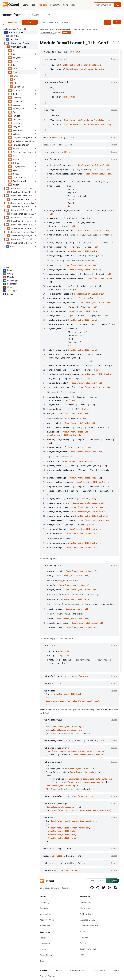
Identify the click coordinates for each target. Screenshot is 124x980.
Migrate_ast (18, 130)
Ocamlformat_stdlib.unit (85, 796)
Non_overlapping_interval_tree (23, 138)
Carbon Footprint (78, 970)
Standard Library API (89, 926)
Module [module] (66, 33)
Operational (19, 87)
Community (55, 5)
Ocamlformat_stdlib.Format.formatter (69, 828)
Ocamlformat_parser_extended (23, 221)
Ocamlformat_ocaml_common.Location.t (81, 65)
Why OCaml (45, 926)
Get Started (85, 908)
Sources (13, 247)
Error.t (55, 733)
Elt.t (67, 152)
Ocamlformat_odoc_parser (23, 214)
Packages (43, 5)
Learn (25, 5)
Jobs (42, 961)
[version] (42, 15)
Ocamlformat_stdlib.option (102, 124)
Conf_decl (17, 90)
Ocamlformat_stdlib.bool (91, 165)
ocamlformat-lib (17, 15)
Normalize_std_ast (21, 145)
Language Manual (87, 920)
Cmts (15, 69)
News (66, 5)
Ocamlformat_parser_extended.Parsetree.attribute (73, 701)
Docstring (17, 98)
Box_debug (17, 58)
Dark (101, 881)
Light (91, 881)
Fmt (14, 112)
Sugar (15, 170)
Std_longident (19, 167)
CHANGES (15, 36)
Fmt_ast (16, 116)
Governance (99, 970)
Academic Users (47, 920)
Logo (82, 955)
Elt (15, 80)
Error (16, 76)
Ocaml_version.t (75, 609)
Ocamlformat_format (21, 192)
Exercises (84, 937)
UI (15, 83)
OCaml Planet (46, 955)
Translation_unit (19, 181)
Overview (13, 22)
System (112, 881)
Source (16, 159)
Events (43, 949)
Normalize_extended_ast (24, 141)
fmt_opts (65, 651)
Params (16, 148)
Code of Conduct (48, 976)
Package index (47, 29)
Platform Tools (86, 914)
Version (16, 185)
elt (107, 165)
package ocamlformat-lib (15, 29)
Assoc (15, 50)
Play (73, 5)
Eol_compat (18, 101)
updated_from (103, 120)
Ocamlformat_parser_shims (23, 228)
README (14, 40)
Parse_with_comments (23, 152)
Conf (15, 72)
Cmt (14, 65)
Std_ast (16, 163)
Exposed (16, 105)
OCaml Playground (88, 949)
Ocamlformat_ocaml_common (23, 199)
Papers (83, 943)
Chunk (15, 61)
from (83, 124)
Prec (15, 156)
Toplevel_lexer (19, 178)
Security (59, 970)
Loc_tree (16, 127)
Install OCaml (85, 902)
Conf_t (16, 94)
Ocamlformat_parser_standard (23, 236)
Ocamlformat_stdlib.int (82, 270)
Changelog (44, 902)
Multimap (17, 134)
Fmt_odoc (17, 119)
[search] (118, 5)
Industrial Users (47, 914)
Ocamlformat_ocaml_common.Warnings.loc (90, 779)
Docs (30, 22)
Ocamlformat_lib (19, 47)
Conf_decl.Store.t (70, 870)
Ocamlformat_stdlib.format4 (63, 838)
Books (82, 931)
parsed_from (69, 97)
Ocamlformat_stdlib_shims (23, 243)
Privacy (116, 970)
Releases (44, 908)
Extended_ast (19, 109)
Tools (33, 5)
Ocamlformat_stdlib (20, 207)
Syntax (16, 174)
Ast (14, 54)
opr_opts (65, 655)
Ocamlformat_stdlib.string (78, 120)
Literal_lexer (18, 123)
